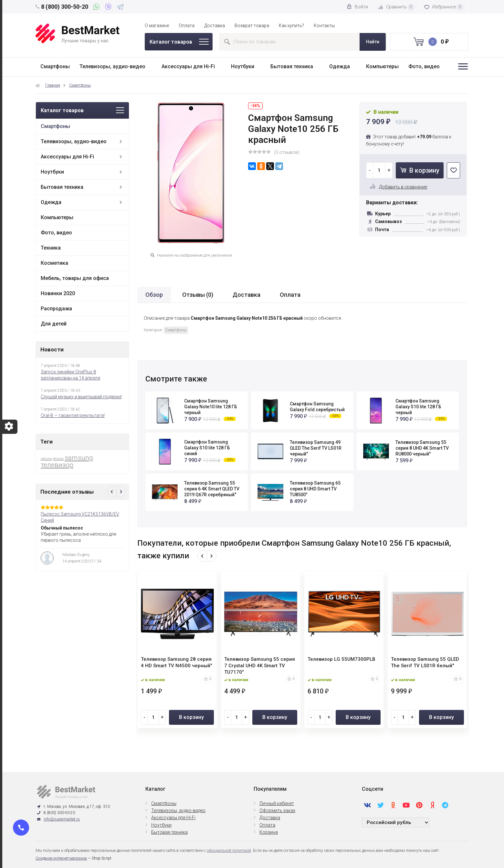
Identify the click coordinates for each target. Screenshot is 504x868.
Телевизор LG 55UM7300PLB (341, 659)
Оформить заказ (277, 810)
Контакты (324, 26)
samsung (79, 458)
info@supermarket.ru (62, 819)
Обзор (154, 295)
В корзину (420, 170)
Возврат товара (252, 26)
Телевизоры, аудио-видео (112, 66)
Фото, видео (424, 66)
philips (58, 459)
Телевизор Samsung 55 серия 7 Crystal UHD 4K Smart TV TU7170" (260, 666)
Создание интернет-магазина (61, 858)
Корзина (269, 832)
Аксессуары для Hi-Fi (188, 66)
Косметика (54, 263)
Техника (51, 248)
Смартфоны (55, 66)
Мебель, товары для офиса (75, 278)
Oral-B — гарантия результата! (73, 415)
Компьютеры (382, 66)
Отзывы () (198, 295)
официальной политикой (229, 851)
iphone (46, 459)
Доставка (215, 26)
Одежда (340, 66)
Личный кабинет (277, 803)
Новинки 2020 (58, 293)
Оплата (187, 26)
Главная (53, 85)
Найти (373, 42)
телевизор (57, 465)
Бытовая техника (292, 66)
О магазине (157, 26)
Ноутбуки (243, 66)
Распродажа (56, 309)
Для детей (54, 324)
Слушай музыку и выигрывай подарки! (81, 397)
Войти (357, 7)
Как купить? (291, 26)
